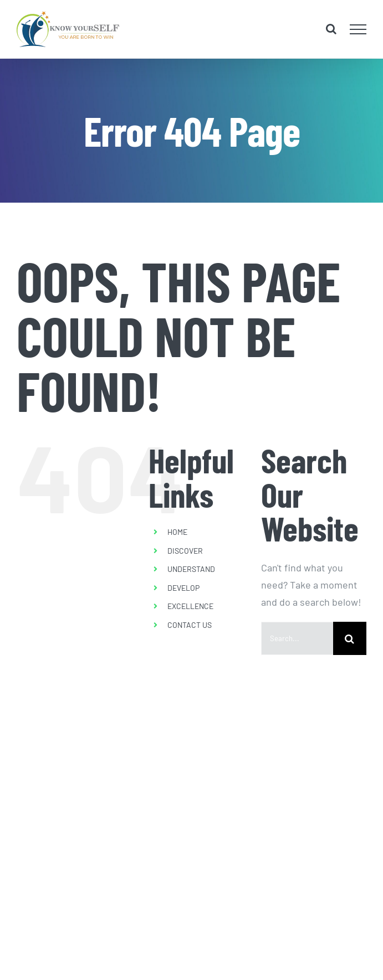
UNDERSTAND (191, 569)
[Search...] (297, 638)
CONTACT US (190, 625)
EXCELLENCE (190, 606)
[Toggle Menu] (358, 29)
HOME (177, 532)
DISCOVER (185, 551)
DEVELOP (183, 588)
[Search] (350, 638)
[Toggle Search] (331, 29)
